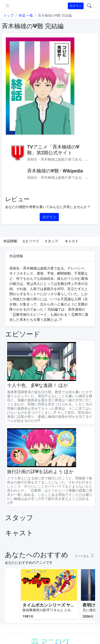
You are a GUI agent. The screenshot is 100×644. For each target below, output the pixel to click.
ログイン (76, 6)
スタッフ (51, 241)
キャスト (72, 241)
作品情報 (10, 241)
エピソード (31, 241)
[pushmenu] (7, 6)
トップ (9, 16)
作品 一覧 (26, 16)
